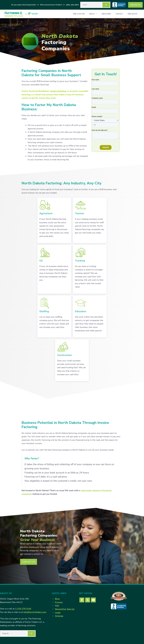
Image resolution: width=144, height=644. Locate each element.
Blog (57, 599)
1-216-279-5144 (23, 609)
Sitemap (59, 616)
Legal (58, 613)
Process (59, 602)
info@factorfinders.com (35, 612)
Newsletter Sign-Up (65, 609)
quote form (42, 125)
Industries (106, 14)
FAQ (57, 606)
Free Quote (135, 5)
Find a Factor (79, 14)
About (94, 14)
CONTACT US (29, 562)
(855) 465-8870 (72, 5)
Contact (119, 14)
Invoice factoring (58, 91)
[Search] (106, 5)
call (60, 125)
